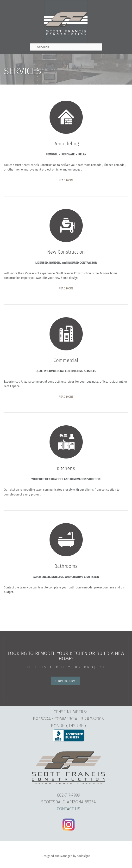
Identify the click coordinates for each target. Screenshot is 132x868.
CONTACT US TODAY (66, 681)
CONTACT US (69, 809)
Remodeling (66, 144)
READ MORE (66, 180)
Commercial (66, 360)
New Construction (66, 252)
